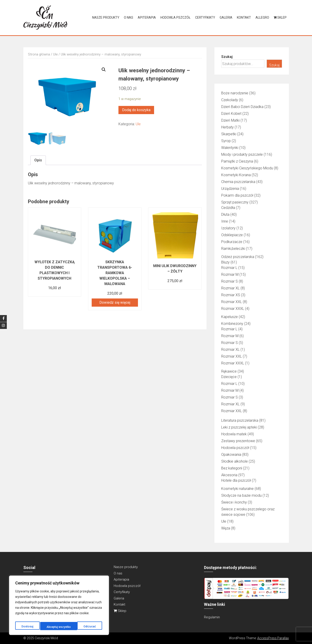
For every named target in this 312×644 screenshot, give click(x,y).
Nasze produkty (106, 18)
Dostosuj (27, 627)
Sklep (280, 18)
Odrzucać (52, 627)
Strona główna (39, 54)
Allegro (262, 18)
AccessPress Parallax (273, 638)
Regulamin (212, 617)
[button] (104, 70)
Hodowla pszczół (176, 18)
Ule (55, 54)
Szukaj (227, 57)
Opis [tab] (38, 160)
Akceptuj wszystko (84, 627)
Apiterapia (147, 18)
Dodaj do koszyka (136, 110)
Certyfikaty (205, 18)
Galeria (226, 18)
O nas (129, 18)
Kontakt (244, 18)
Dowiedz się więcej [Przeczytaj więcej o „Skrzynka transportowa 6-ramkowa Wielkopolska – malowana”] (115, 302)
